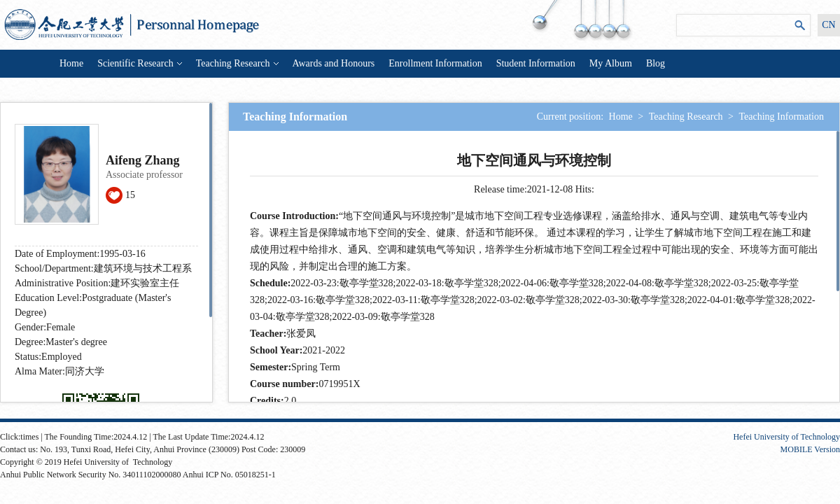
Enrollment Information (435, 63)
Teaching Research (237, 63)
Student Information (536, 63)
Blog (656, 63)
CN (828, 25)
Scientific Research (139, 63)
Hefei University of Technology (786, 437)
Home (71, 63)
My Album (611, 63)
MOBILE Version (810, 449)
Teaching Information (782, 117)
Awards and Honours (334, 63)
